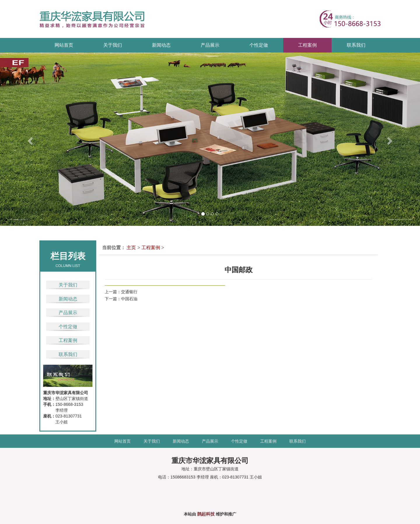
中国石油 (129, 299)
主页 (131, 248)
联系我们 (68, 354)
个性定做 (68, 327)
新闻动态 (68, 299)
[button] (21, 139)
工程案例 (68, 340)
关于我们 (68, 285)
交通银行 (129, 292)
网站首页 (64, 45)
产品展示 (68, 313)
